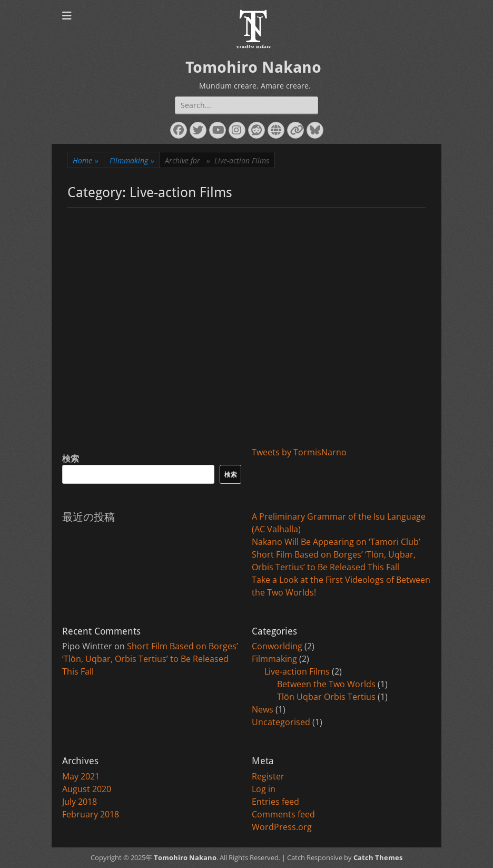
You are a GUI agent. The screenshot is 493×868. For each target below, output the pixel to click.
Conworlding (277, 646)
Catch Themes (378, 857)
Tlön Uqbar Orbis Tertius (326, 697)
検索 (71, 459)
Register (268, 776)
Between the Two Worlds (326, 684)
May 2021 (81, 776)
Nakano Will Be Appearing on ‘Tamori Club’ (336, 542)
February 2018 (91, 814)
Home (86, 160)
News (263, 709)
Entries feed (275, 802)
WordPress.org (282, 827)
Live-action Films (297, 671)
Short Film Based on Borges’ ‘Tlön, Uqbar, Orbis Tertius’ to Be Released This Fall (150, 659)
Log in (264, 789)
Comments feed (283, 814)
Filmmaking (132, 160)
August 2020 (87, 789)
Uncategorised (281, 722)
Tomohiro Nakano (253, 67)
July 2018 (80, 802)
